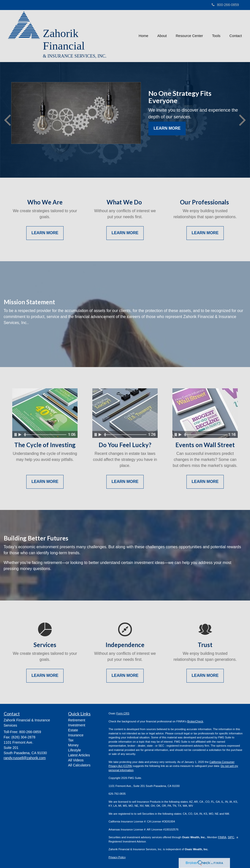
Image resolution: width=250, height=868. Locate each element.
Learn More (167, 128)
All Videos (76, 760)
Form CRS (123, 713)
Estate (73, 730)
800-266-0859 (225, 5)
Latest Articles (79, 755)
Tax (71, 740)
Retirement (77, 720)
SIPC (231, 837)
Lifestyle (74, 750)
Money (73, 745)
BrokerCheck (195, 721)
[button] (162, 36)
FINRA (222, 837)
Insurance (76, 735)
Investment (77, 725)
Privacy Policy (117, 857)
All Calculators (79, 765)
